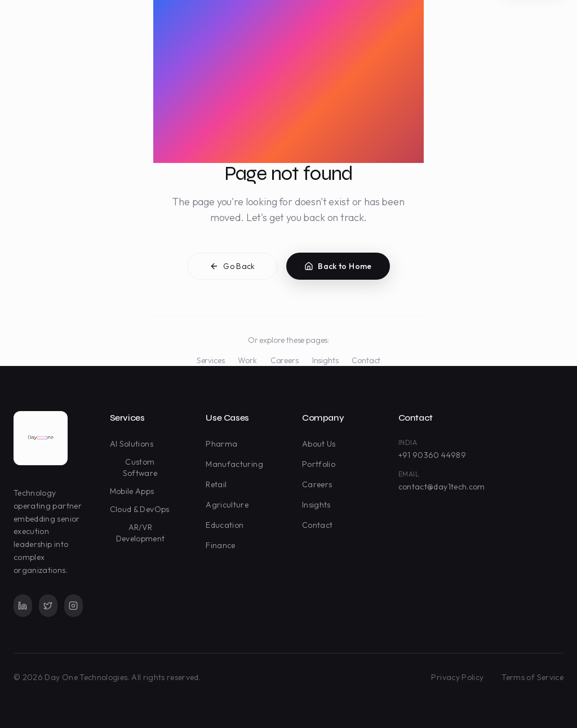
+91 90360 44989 (432, 455)
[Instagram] (74, 606)
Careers (285, 360)
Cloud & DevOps (142, 509)
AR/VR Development (145, 533)
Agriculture (229, 505)
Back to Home (338, 268)
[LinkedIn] (23, 606)
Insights (325, 360)
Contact (366, 360)
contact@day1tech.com (442, 487)
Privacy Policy (457, 677)
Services (211, 360)
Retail (218, 484)
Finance (223, 545)
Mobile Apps (134, 491)
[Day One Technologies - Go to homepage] (41, 438)
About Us (321, 444)
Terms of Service (532, 677)
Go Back (232, 268)
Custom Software (149, 467)
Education (227, 525)
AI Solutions (134, 444)
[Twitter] (48, 606)
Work (247, 360)
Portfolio (321, 464)
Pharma (224, 444)
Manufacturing (237, 464)
